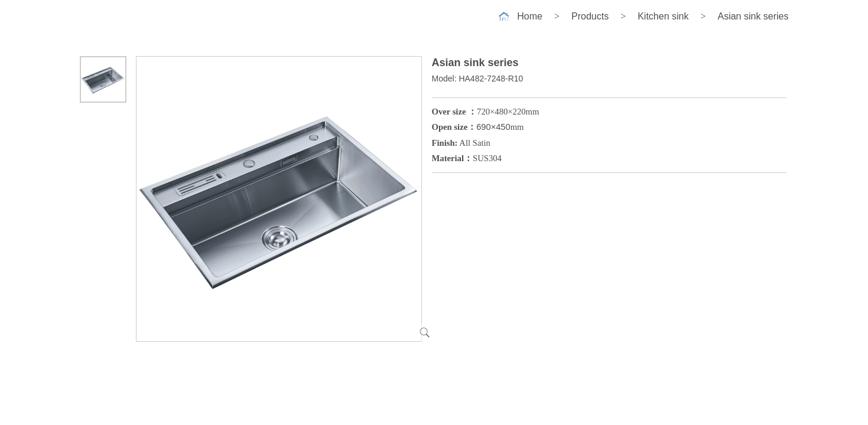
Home (530, 16)
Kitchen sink (663, 16)
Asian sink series (753, 16)
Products (590, 16)
